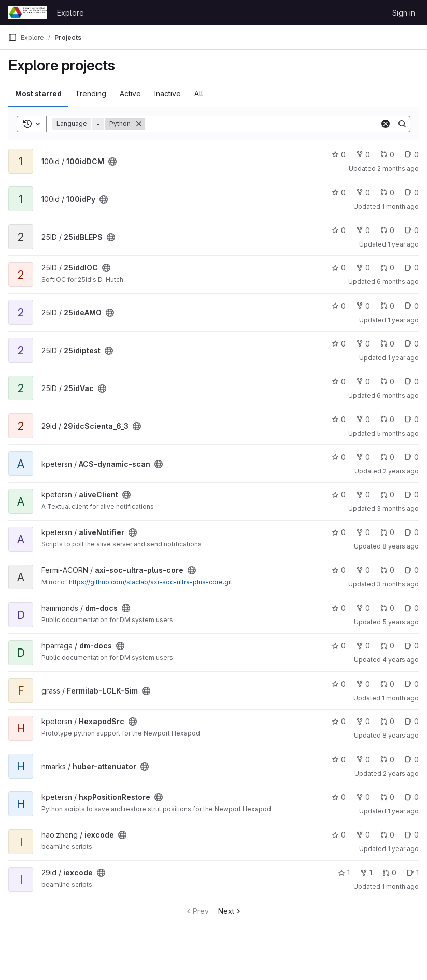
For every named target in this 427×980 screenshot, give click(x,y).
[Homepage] (27, 12)
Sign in (404, 13)
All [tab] (199, 93)
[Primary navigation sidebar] (12, 37)
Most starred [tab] (38, 93)
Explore (70, 13)
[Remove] (139, 124)
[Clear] (386, 124)
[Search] (262, 124)
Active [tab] (130, 93)
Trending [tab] (91, 93)
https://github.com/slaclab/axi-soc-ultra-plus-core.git (151, 582)
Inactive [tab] (168, 93)
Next (230, 911)
